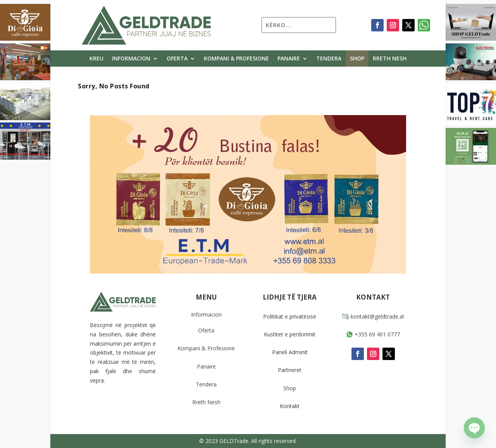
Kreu (96, 59)
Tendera (329, 59)
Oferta (177, 59)
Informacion (131, 59)
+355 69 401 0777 (373, 334)
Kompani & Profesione (236, 59)
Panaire (289, 59)
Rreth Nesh (390, 59)
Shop (357, 59)
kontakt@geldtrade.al (373, 316)
